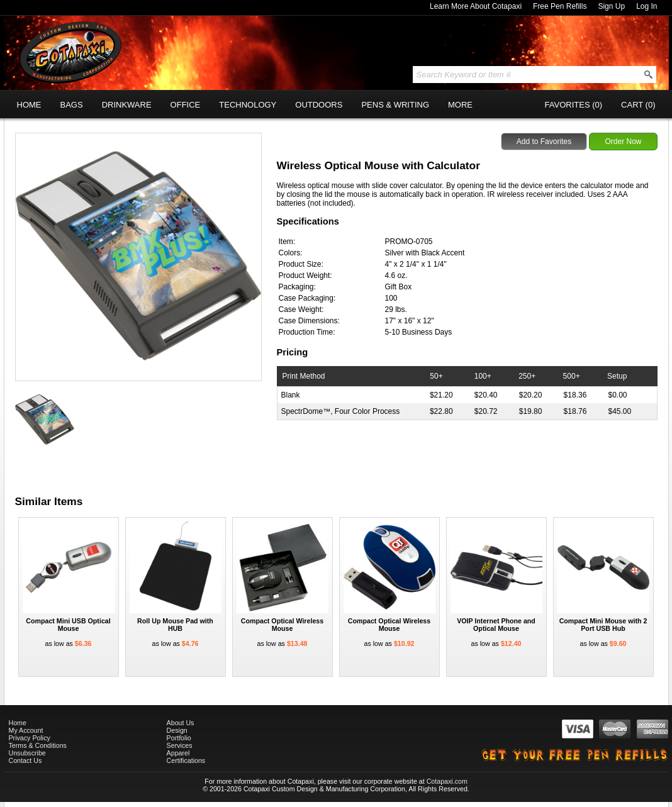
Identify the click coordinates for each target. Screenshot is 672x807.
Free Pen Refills (560, 6)
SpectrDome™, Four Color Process (341, 411)
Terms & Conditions (38, 745)
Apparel (178, 753)
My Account (26, 730)
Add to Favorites (544, 142)
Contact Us (25, 760)
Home (18, 723)
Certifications (186, 760)
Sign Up (611, 6)
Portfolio (179, 738)
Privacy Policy (30, 738)
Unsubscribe (27, 753)
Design (177, 730)
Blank (291, 395)
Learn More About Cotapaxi (476, 6)
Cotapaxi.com (447, 781)
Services (180, 745)
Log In (647, 6)
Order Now (623, 142)
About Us (181, 723)
